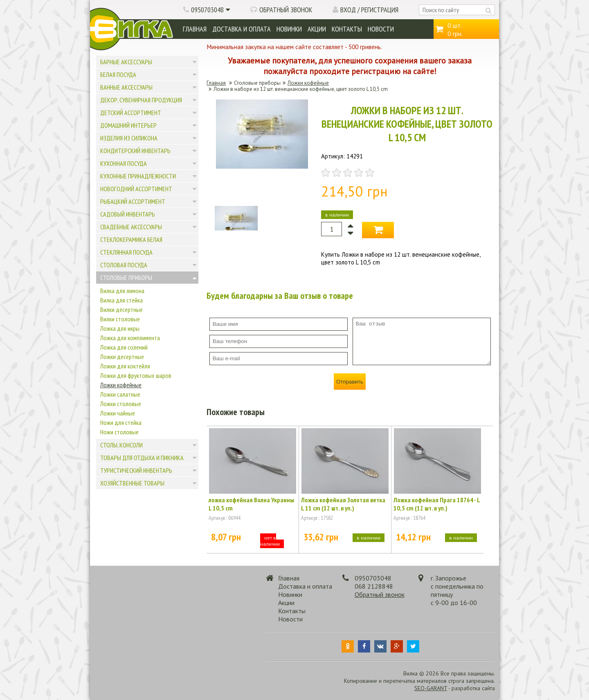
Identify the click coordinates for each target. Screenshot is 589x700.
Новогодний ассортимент (136, 189)
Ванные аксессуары (126, 87)
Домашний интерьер (128, 125)
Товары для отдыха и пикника (142, 458)
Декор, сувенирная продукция (141, 100)
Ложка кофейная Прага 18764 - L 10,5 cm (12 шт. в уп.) (437, 504)
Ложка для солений (124, 347)
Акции (317, 29)
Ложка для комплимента (130, 338)
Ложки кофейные (121, 385)
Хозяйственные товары (132, 483)
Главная (195, 29)
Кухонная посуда (124, 163)
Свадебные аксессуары (131, 227)
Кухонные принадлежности (138, 176)
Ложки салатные (120, 394)
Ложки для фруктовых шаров (136, 375)
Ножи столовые (119, 432)
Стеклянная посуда (126, 252)
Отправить (350, 382)
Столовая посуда (124, 265)
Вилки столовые (120, 319)
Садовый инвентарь (128, 214)
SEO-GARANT (431, 688)
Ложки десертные (122, 357)
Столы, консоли (121, 445)
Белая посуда (118, 75)
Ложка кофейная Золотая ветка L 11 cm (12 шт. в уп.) (343, 504)
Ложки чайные (118, 413)
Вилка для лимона (122, 291)
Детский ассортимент (131, 113)
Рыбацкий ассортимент (133, 201)
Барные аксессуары (126, 62)
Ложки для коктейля (125, 366)
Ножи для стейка (121, 422)
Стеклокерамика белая (131, 239)
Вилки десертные (121, 309)
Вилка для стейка (121, 300)
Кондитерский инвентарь (135, 151)
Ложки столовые (121, 404)
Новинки (289, 29)
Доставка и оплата (242, 29)
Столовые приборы (126, 278)
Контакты (347, 29)
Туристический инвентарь (136, 470)
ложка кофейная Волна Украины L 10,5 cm (251, 504)
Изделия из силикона (129, 138)
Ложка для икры (120, 328)
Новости (381, 29)
